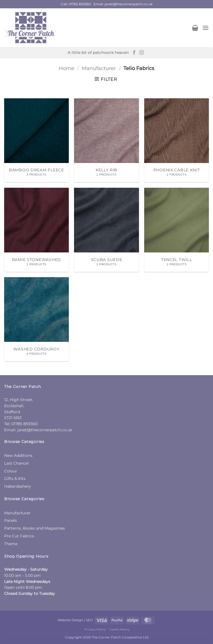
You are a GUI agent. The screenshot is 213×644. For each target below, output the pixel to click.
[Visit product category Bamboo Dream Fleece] (36, 140)
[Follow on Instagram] (141, 53)
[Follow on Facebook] (134, 53)
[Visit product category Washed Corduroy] (36, 319)
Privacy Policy (95, 629)
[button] (195, 28)
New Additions (18, 455)
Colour (11, 471)
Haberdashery (18, 486)
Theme (11, 544)
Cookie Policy (119, 629)
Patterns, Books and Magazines (35, 528)
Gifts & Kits (15, 478)
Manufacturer (99, 68)
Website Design (70, 620)
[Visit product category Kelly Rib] (106, 140)
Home (67, 68)
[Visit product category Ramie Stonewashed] (36, 230)
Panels (11, 520)
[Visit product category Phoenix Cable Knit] (177, 140)
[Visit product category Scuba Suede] (106, 230)
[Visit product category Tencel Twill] (177, 230)
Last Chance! (17, 463)
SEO (89, 620)
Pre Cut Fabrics (19, 536)
